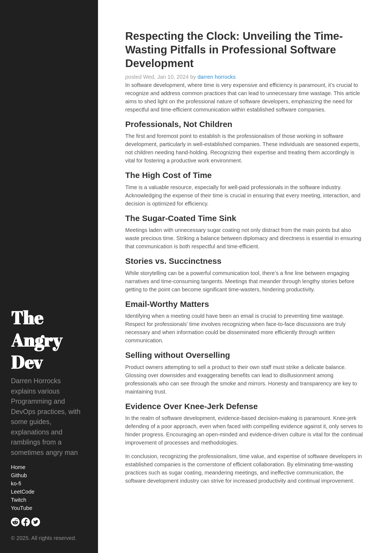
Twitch (19, 500)
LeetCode (23, 492)
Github (19, 475)
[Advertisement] (245, 519)
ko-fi (16, 484)
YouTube (22, 508)
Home (18, 467)
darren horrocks (216, 77)
